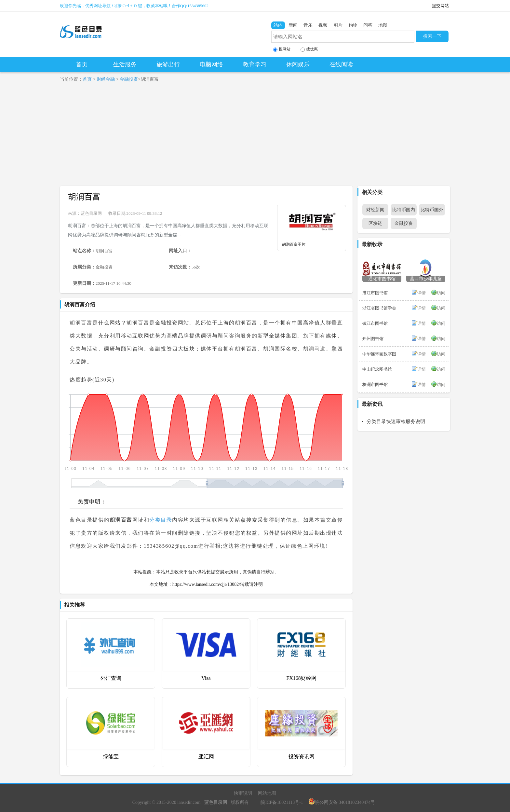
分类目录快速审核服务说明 (396, 421)
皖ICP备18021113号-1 (282, 802)
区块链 (375, 223)
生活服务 (125, 64)
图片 (338, 25)
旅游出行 (168, 64)
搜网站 (282, 49)
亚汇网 (206, 757)
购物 (353, 25)
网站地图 (267, 793)
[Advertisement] (255, 137)
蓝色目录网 (91, 213)
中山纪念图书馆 (377, 369)
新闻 (293, 25)
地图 (383, 25)
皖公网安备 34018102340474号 (342, 802)
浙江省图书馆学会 (379, 308)
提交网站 (440, 6)
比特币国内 (404, 210)
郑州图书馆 (373, 339)
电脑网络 (211, 64)
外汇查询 (111, 678)
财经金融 (106, 79)
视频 (323, 25)
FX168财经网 (301, 678)
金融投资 (129, 79)
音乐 (308, 25)
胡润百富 (84, 197)
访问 (441, 293)
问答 (368, 25)
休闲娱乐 (298, 64)
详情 (422, 293)
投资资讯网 (302, 757)
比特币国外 (432, 210)
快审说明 (243, 793)
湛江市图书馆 (375, 293)
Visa (206, 678)
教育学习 (255, 64)
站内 (278, 25)
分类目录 (161, 520)
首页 (82, 64)
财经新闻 (375, 210)
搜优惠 (309, 49)
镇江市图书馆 (375, 323)
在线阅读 (341, 64)
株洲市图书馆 (375, 385)
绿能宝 (111, 757)
